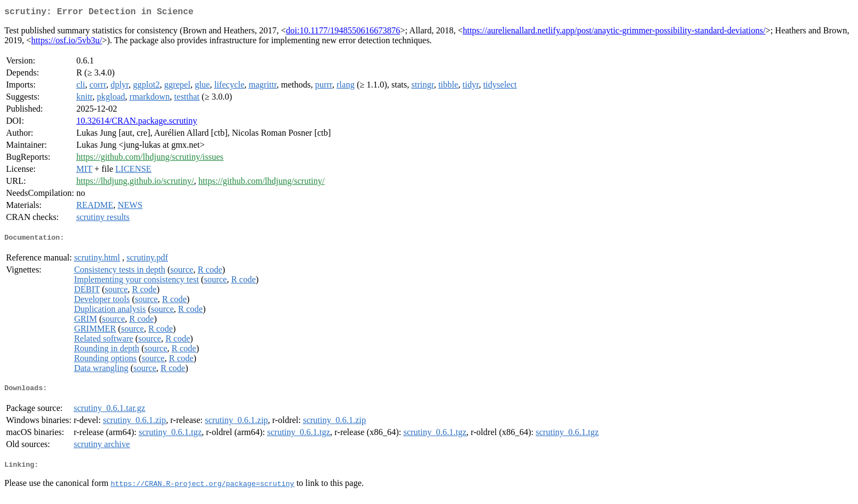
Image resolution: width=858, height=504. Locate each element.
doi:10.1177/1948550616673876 (343, 33)
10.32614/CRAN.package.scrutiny (137, 123)
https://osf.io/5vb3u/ (66, 42)
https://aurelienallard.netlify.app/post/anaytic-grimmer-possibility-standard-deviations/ (614, 33)
